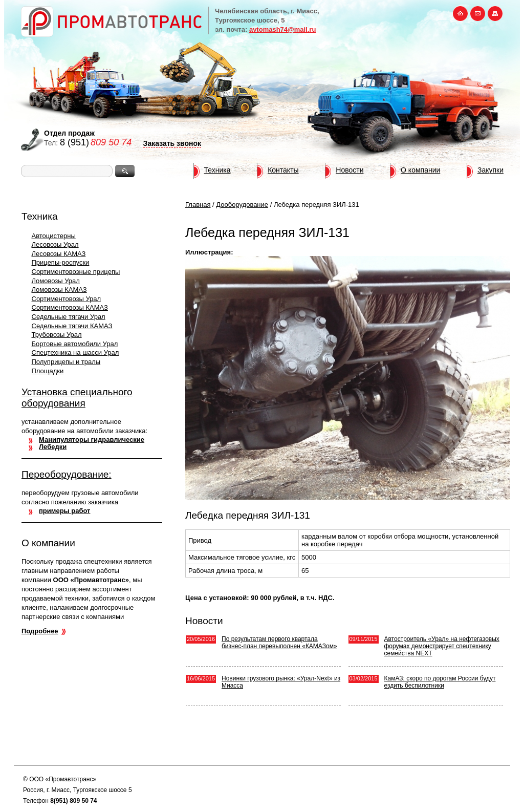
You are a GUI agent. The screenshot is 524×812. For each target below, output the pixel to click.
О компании (420, 170)
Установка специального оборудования (77, 398)
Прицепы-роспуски (61, 262)
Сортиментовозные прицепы (76, 272)
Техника (217, 170)
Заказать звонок (172, 143)
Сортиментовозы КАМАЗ (70, 307)
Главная (198, 205)
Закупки (490, 170)
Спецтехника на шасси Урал (75, 352)
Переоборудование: (67, 474)
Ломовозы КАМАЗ (59, 290)
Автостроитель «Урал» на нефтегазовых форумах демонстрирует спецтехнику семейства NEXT (442, 646)
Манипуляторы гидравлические (92, 440)
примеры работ (64, 511)
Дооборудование (242, 205)
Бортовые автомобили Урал (75, 344)
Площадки (48, 371)
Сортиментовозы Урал (67, 299)
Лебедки (53, 447)
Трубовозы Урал (57, 335)
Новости (350, 170)
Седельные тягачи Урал (69, 317)
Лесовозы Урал (55, 244)
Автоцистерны (54, 236)
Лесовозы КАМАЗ (59, 254)
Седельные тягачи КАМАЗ (72, 326)
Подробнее (40, 631)
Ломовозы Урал (56, 281)
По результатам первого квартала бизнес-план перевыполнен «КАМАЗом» (279, 643)
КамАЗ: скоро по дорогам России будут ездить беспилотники (440, 682)
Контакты (283, 170)
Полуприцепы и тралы (66, 362)
